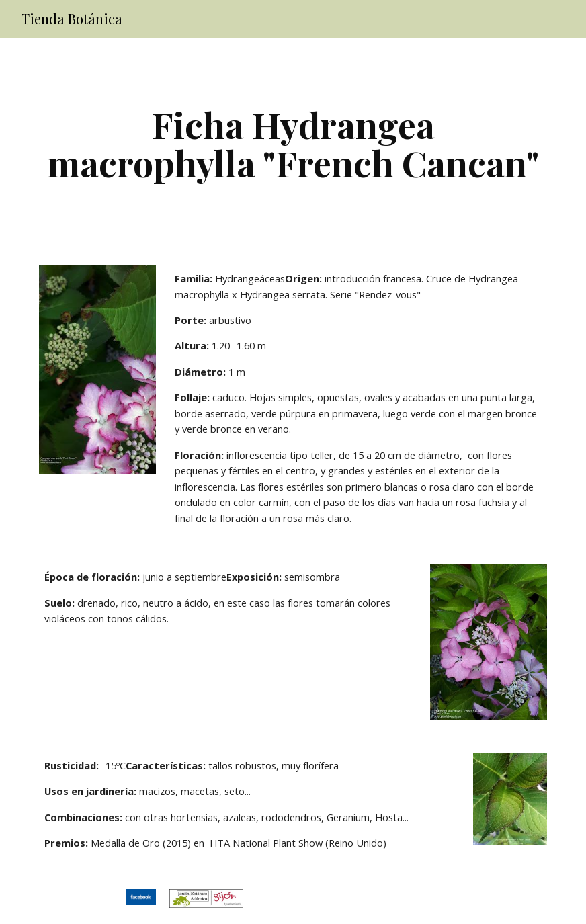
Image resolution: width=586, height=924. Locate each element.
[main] (293, 143)
